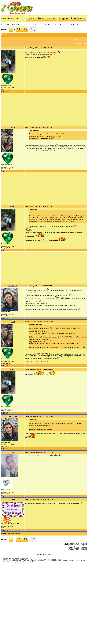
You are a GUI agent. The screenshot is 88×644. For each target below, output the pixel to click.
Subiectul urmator (80, 43)
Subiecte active (47, 18)
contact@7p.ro (32, 562)
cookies (19, 561)
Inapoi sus (5, 92)
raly (13, 452)
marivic (13, 48)
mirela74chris (13, 286)
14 (19, 29)
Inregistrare (78, 18)
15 (25, 29)
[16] (33, 29)
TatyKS (13, 500)
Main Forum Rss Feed (44, 555)
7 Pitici (12, 558)
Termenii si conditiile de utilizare (71, 561)
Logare (64, 18)
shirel (13, 127)
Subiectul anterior (80, 40)
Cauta (31, 18)
